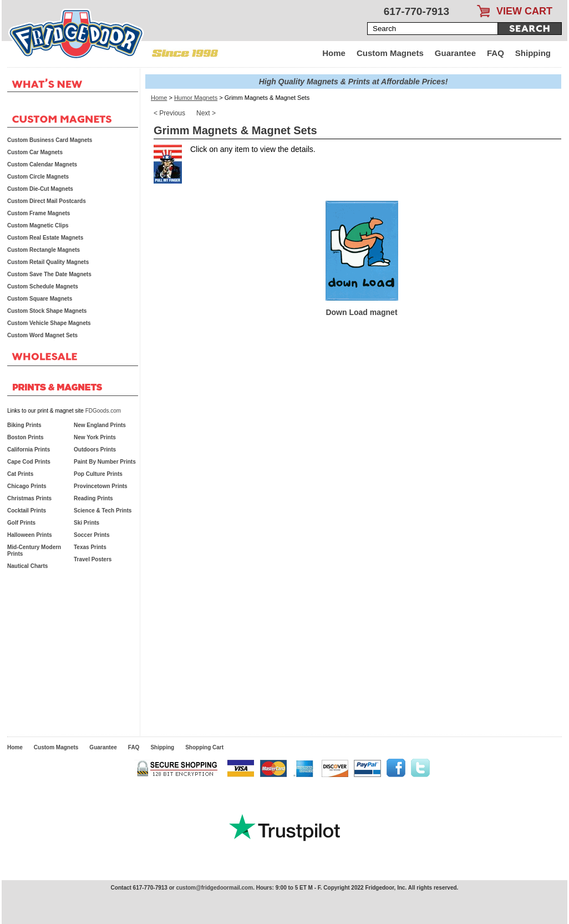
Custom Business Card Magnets (50, 140)
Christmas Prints (29, 498)
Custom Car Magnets (35, 152)
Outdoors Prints (95, 450)
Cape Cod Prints (29, 462)
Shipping (533, 53)
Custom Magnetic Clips (38, 225)
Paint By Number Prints (105, 462)
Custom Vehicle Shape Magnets (49, 323)
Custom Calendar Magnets (42, 164)
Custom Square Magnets (40, 299)
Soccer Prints (92, 535)
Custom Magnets (390, 53)
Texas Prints (90, 547)
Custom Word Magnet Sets (42, 335)
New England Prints (100, 425)
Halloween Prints (30, 535)
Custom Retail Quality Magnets (48, 262)
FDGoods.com (103, 411)
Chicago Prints (27, 486)
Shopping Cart (204, 747)
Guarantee (455, 53)
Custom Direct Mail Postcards (47, 201)
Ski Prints (87, 523)
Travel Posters (93, 559)
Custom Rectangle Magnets (44, 250)
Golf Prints (21, 523)
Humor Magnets (196, 98)
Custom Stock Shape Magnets (47, 311)
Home (334, 53)
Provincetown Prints (101, 486)
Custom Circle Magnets (38, 177)
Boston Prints (26, 437)
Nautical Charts (27, 566)
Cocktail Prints (27, 511)
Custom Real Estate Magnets (45, 238)
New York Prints (95, 437)
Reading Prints (93, 498)
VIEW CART (524, 11)
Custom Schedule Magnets (43, 286)
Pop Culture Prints (98, 474)
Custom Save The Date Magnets (49, 274)
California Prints (29, 450)
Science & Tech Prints (103, 511)
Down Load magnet (361, 312)
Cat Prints (20, 474)
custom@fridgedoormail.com (214, 888)
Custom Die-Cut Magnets (40, 189)
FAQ (496, 53)
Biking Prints (24, 425)
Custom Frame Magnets (39, 213)
